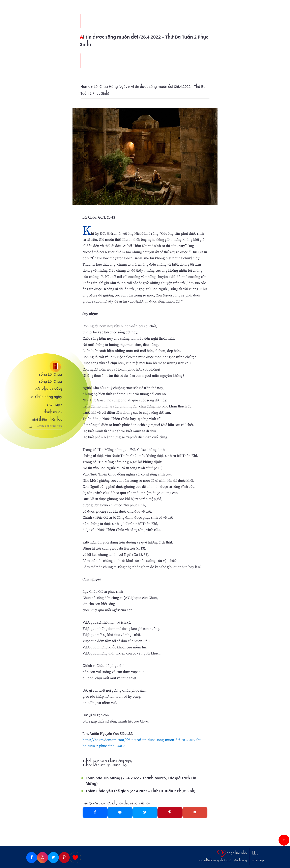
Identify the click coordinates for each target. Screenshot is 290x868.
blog (255, 853)
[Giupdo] (75, 858)
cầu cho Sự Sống (49, 389)
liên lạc (56, 419)
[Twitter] (145, 813)
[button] (284, 840)
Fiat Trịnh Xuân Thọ (113, 765)
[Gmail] (195, 813)
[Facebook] (95, 813)
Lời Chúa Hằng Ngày (118, 761)
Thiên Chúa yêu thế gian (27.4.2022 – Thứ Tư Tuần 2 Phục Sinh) (140, 791)
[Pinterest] (170, 813)
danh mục (53, 412)
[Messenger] (120, 813)
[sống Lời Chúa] (44, 366)
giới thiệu (40, 419)
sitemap (54, 404)
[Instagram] (42, 858)
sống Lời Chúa (51, 374)
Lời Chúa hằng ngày (46, 397)
